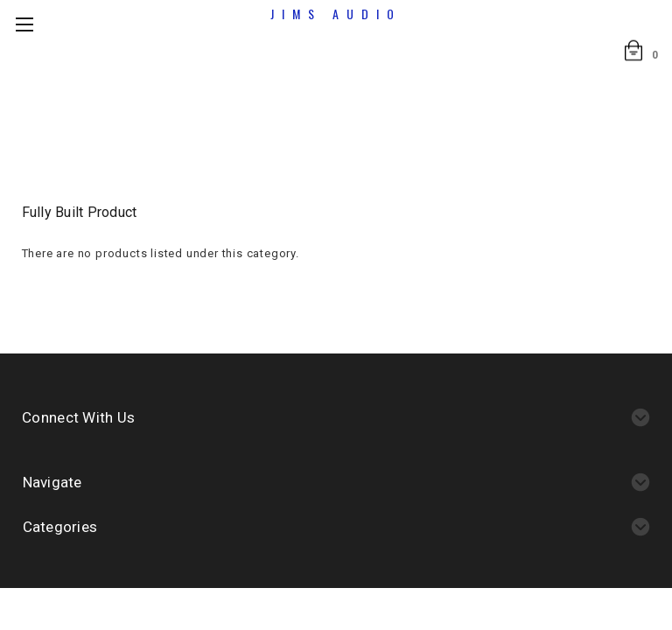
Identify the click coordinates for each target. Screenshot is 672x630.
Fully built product (444, 114)
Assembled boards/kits (301, 114)
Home (192, 114)
